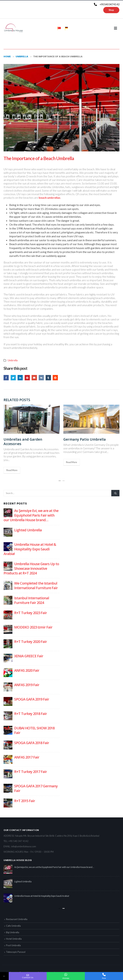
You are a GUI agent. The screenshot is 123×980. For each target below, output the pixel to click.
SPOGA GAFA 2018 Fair (32, 743)
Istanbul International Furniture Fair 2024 (32, 600)
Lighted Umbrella (28, 530)
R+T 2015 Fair (25, 801)
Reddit (55, 378)
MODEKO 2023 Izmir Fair (33, 627)
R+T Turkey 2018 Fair (31, 714)
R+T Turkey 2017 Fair (31, 772)
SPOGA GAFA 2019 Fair (32, 699)
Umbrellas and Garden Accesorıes (23, 442)
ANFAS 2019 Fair (27, 685)
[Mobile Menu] (117, 28)
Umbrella (13, 360)
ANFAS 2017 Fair (27, 757)
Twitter (13, 378)
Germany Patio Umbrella (85, 439)
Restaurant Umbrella (17, 919)
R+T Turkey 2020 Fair (31, 642)
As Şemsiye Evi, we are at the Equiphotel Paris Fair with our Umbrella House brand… (31, 515)
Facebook (6, 378)
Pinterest (27, 378)
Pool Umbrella (13, 945)
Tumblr (48, 378)
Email (34, 378)
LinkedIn (20, 378)
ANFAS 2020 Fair (27, 670)
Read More (12, 470)
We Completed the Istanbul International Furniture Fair (36, 586)
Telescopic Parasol (16, 952)
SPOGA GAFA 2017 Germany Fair (36, 788)
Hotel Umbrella (14, 939)
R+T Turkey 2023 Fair (31, 613)
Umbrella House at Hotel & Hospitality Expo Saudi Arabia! (30, 549)
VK (41, 378)
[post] (8, 512)
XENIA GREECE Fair (29, 656)
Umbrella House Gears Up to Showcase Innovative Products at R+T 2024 (31, 568)
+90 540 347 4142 (18, 841)
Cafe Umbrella (13, 926)
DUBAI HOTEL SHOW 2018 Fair (34, 730)
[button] (60, 481)
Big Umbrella (13, 932)
